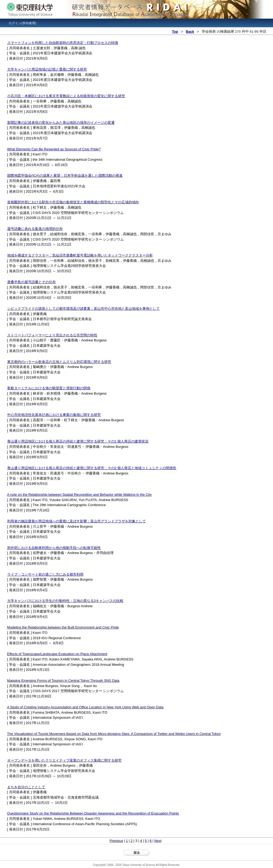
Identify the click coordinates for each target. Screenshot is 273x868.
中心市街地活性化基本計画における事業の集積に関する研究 (54, 415)
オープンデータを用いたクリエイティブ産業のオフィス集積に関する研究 (64, 760)
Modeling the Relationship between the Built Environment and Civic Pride (63, 627)
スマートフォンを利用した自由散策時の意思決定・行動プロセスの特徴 (63, 43)
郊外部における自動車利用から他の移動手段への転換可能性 (54, 548)
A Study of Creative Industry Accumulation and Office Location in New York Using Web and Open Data (85, 707)
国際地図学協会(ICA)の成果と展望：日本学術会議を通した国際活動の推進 (65, 175)
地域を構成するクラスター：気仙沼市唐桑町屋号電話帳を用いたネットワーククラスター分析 (80, 255)
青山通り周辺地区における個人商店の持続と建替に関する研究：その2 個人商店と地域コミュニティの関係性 (92, 468)
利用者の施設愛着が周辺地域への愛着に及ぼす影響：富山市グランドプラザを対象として (77, 521)
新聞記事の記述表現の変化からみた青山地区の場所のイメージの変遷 (61, 123)
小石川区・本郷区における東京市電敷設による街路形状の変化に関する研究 (66, 96)
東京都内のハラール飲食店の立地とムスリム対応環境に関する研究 (59, 362)
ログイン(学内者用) (22, 23)
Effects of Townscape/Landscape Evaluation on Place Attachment (57, 654)
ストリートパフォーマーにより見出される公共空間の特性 (52, 335)
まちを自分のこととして (26, 787)
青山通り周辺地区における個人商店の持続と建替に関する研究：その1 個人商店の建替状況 (78, 441)
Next (158, 841)
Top (175, 32)
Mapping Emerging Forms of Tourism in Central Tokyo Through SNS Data (63, 681)
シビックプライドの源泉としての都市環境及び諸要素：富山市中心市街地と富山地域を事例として (83, 309)
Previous (116, 841)
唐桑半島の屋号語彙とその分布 (31, 282)
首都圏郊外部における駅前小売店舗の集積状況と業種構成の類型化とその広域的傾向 (73, 202)
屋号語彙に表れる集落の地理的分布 (35, 229)
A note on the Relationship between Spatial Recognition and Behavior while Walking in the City (79, 495)
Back (190, 32)
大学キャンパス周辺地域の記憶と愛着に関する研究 (47, 69)
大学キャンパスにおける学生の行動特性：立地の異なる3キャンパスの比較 (65, 601)
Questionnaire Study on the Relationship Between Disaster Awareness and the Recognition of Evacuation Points (93, 813)
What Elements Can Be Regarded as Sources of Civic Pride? (54, 149)
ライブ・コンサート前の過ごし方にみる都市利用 (45, 574)
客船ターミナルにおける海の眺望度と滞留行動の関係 (49, 388)
